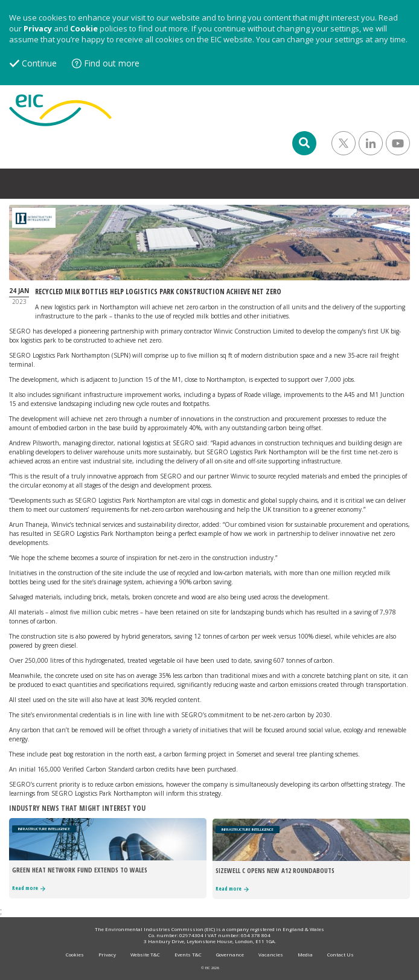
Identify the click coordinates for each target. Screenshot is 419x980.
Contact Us (341, 954)
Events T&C (188, 954)
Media (305, 954)
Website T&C (145, 954)
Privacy (38, 28)
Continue (39, 63)
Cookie (84, 28)
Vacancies (271, 954)
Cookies (75, 954)
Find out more (112, 63)
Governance (230, 954)
